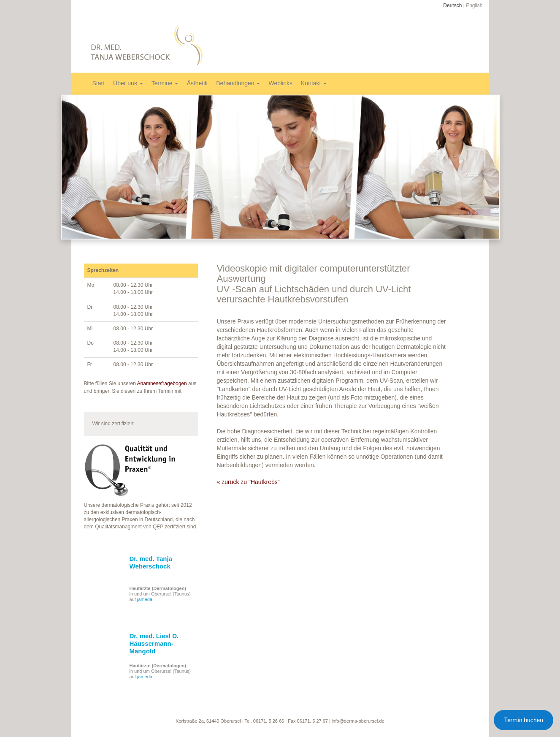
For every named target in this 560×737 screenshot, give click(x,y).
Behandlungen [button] (238, 83)
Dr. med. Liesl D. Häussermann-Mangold (154, 643)
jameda (145, 599)
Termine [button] (165, 83)
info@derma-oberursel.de (358, 721)
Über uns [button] (128, 83)
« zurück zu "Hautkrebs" (248, 482)
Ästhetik (197, 83)
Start (99, 83)
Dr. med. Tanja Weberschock (151, 562)
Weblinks (280, 83)
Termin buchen (523, 720)
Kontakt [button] (314, 83)
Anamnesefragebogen (162, 383)
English (474, 5)
